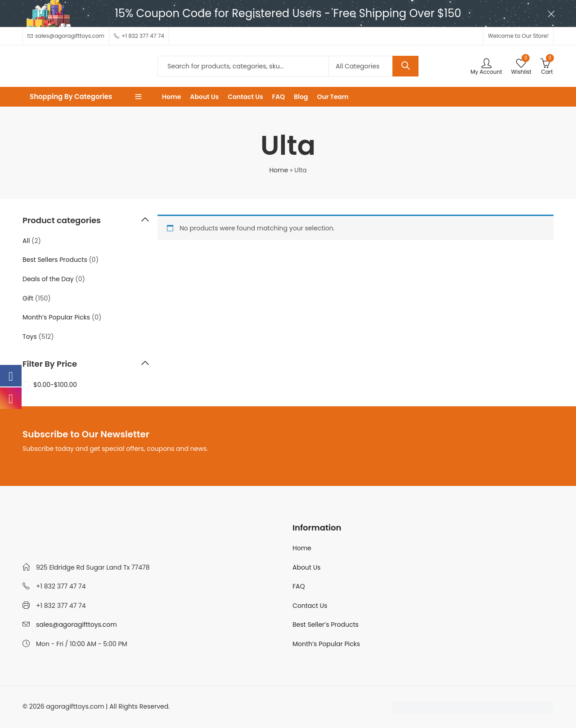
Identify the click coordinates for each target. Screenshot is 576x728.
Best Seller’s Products (326, 625)
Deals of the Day (48, 279)
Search (405, 66)
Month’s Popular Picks (56, 317)
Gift (28, 298)
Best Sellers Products (55, 260)
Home (279, 170)
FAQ (299, 586)
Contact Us (310, 606)
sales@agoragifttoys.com (76, 625)
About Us (306, 567)
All (26, 241)
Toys (30, 337)
